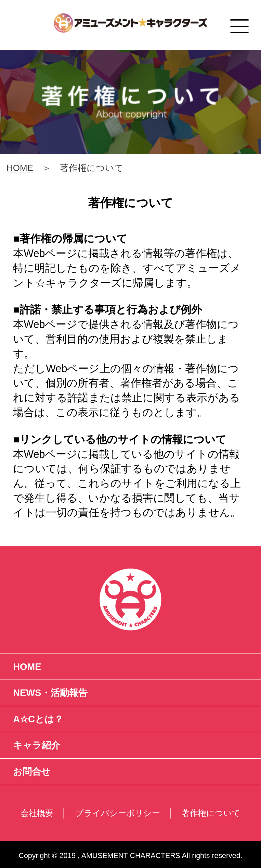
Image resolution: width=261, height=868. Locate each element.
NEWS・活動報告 (50, 693)
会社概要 (37, 813)
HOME (20, 168)
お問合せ (32, 772)
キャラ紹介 (37, 745)
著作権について (211, 813)
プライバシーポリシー (118, 813)
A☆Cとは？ (38, 719)
